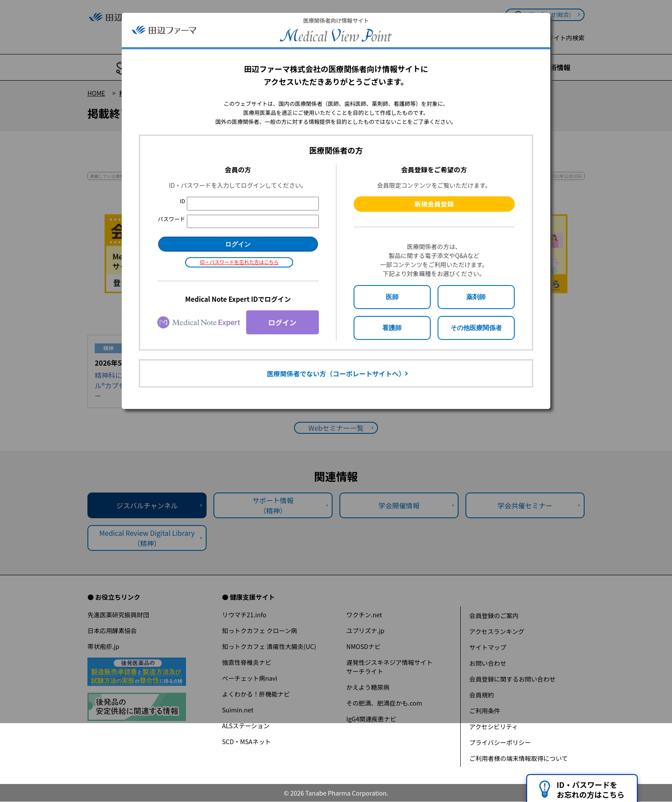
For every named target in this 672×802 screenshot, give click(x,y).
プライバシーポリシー (500, 742)
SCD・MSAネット (246, 741)
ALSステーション (246, 725)
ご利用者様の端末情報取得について (519, 758)
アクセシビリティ (494, 726)
